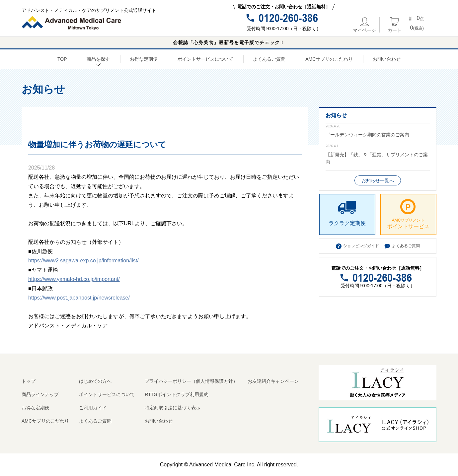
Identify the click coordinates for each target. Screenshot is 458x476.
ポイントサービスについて (205, 59)
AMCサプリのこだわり (329, 59)
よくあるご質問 (269, 59)
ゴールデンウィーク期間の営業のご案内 (367, 135)
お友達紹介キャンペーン (273, 381)
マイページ (364, 25)
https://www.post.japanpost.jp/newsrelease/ (79, 298)
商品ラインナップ (40, 394)
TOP (62, 59)
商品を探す (98, 60)
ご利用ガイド (93, 408)
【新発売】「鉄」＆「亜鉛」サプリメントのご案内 (377, 158)
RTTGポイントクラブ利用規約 (177, 394)
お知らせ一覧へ (378, 180)
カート (395, 25)
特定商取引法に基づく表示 (173, 408)
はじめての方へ (95, 381)
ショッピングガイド (361, 246)
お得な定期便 (144, 59)
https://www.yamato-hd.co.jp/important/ (74, 279)
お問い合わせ (387, 59)
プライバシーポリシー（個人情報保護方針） (191, 381)
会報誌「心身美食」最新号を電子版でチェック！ (229, 42)
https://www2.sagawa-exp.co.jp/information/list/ (83, 261)
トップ (29, 381)
